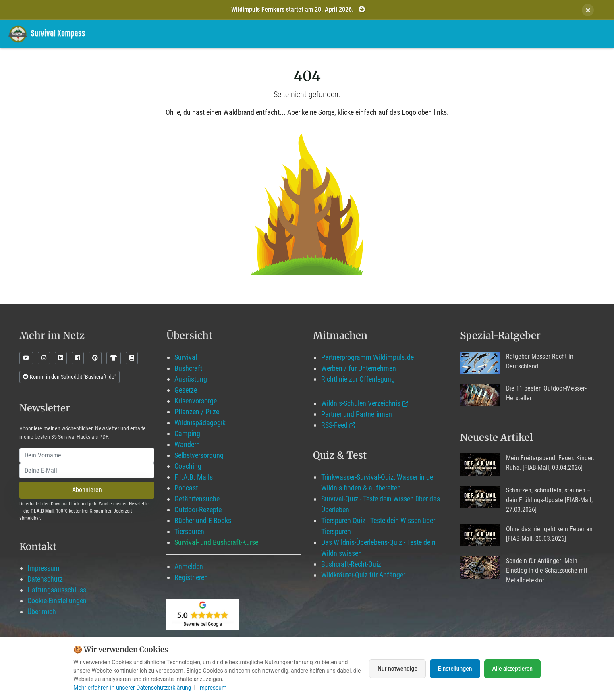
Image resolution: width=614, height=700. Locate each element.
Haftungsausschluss (57, 590)
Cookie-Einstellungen (57, 601)
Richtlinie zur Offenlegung (358, 379)
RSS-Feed (334, 425)
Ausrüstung (191, 379)
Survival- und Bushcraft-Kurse (216, 542)
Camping (187, 433)
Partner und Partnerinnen (357, 414)
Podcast (186, 488)
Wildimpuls (328, 34)
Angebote (479, 34)
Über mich (42, 612)
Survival (186, 357)
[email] (87, 471)
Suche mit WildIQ (570, 34)
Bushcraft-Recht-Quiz (351, 564)
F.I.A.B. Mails (194, 477)
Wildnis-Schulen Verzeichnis (361, 403)
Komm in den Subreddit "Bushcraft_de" (69, 377)
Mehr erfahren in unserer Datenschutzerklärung (132, 688)
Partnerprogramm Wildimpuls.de (367, 357)
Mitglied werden (386, 34)
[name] (87, 455)
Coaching (188, 466)
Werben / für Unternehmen (359, 368)
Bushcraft (188, 368)
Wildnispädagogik (200, 423)
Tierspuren (189, 531)
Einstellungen (455, 669)
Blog (438, 34)
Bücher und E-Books (203, 520)
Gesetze (186, 390)
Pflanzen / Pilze (197, 412)
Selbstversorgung (199, 455)
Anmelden (189, 566)
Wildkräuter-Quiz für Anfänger (363, 575)
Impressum (44, 568)
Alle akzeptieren (512, 669)
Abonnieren (87, 490)
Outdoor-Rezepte (198, 510)
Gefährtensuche (197, 499)
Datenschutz (45, 579)
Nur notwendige (397, 669)
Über (517, 34)
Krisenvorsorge (196, 401)
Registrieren (191, 577)
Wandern (187, 444)
